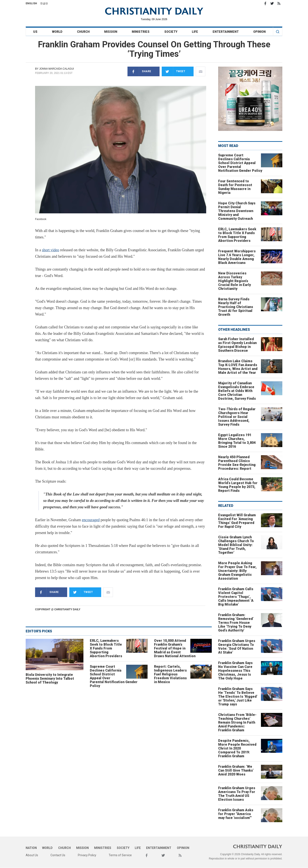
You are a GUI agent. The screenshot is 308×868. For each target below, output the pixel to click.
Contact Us (58, 855)
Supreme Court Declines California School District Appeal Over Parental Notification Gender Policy (114, 676)
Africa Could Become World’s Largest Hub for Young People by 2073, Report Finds (238, 485)
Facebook (265, 3)
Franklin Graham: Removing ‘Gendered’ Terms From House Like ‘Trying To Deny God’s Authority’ (236, 623)
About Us (32, 855)
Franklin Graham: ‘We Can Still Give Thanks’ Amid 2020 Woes (236, 770)
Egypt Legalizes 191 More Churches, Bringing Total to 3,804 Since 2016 (237, 441)
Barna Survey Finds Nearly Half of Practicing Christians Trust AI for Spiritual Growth (236, 307)
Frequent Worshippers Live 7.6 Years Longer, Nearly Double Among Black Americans (237, 257)
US (35, 32)
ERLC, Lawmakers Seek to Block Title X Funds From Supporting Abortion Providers (106, 648)
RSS (279, 3)
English (31, 3)
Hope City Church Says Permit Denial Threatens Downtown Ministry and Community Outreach (237, 211)
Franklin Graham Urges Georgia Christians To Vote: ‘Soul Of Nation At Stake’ (237, 647)
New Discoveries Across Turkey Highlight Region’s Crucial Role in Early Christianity (235, 281)
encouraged (91, 520)
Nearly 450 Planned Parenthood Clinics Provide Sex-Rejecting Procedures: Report (237, 463)
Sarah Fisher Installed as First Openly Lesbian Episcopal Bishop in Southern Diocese (237, 345)
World (57, 32)
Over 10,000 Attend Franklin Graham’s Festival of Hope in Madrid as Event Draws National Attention (175, 648)
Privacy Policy (87, 855)
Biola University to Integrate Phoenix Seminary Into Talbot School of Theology (50, 679)
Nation (31, 848)
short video (51, 250)
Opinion (259, 32)
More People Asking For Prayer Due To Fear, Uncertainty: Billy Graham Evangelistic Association (237, 571)
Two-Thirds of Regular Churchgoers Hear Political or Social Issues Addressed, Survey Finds (237, 417)
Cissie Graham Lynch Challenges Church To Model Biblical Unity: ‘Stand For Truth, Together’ (236, 545)
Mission (111, 32)
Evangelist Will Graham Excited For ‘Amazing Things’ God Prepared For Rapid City (237, 521)
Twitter (272, 3)
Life (195, 32)
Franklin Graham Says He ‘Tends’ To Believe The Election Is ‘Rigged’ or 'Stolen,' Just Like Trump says (238, 697)
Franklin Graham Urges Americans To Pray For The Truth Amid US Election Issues (237, 794)
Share (139, 71)
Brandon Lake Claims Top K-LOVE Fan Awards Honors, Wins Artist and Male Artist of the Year (238, 367)
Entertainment (226, 32)
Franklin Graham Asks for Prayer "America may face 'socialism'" (236, 814)
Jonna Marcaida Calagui (56, 69)
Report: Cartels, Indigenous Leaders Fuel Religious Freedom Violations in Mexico (170, 674)
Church (83, 32)
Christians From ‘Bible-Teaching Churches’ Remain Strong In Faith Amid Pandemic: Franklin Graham (237, 722)
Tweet (174, 71)
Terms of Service (120, 855)
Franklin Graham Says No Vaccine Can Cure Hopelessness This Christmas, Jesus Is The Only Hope (235, 671)
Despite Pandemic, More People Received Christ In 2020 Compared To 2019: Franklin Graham (237, 748)
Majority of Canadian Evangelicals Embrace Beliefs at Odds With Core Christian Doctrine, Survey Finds (237, 391)
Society (171, 32)
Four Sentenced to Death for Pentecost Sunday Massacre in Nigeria (235, 187)
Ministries (141, 32)
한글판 (44, 3)
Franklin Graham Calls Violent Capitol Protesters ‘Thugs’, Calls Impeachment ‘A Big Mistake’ (236, 597)
